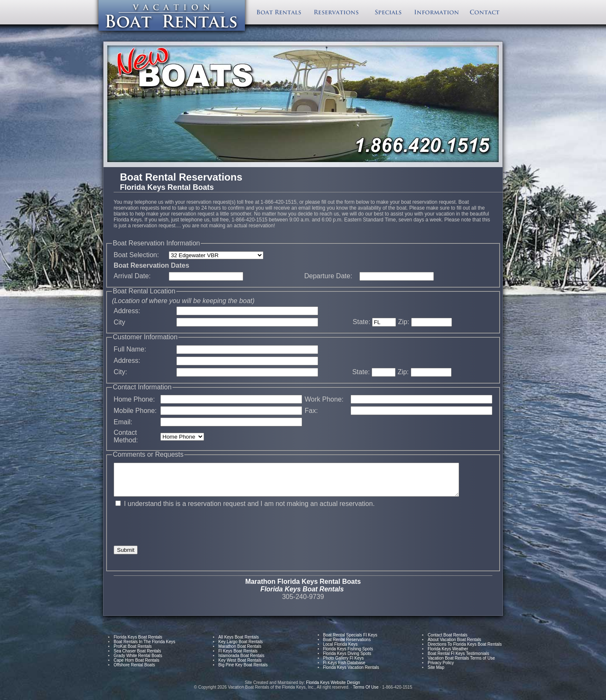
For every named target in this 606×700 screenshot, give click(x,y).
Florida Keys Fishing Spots (348, 655)
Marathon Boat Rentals (240, 653)
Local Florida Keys (340, 651)
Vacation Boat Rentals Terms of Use (461, 664)
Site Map (436, 674)
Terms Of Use (366, 693)
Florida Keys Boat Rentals (138, 643)
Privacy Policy (441, 669)
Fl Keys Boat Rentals (238, 657)
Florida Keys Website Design (334, 689)
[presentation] (178, 533)
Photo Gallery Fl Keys (344, 664)
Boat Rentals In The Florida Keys (145, 648)
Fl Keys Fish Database (344, 669)
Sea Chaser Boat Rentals (137, 657)
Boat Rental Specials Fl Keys (350, 641)
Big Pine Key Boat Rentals (243, 671)
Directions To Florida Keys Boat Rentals (465, 651)
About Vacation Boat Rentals (454, 646)
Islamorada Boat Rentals (242, 662)
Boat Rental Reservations (347, 646)
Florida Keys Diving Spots (347, 660)
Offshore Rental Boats (134, 671)
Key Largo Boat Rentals (241, 648)
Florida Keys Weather (448, 655)
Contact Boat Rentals (448, 641)
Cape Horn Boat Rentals (136, 667)
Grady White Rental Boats (138, 662)
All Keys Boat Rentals (239, 643)
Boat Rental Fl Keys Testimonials (458, 660)
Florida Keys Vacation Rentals (351, 674)
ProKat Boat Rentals (133, 653)
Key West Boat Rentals (240, 667)
